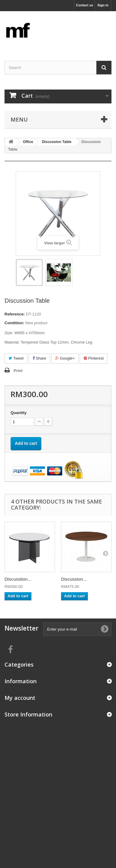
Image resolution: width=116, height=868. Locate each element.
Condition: (14, 323)
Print (18, 371)
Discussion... (74, 579)
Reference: (15, 314)
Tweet (16, 358)
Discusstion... (18, 579)
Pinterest (94, 358)
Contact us (84, 5)
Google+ (65, 358)
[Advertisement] (58, 780)
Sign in (103, 5)
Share (39, 358)
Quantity (19, 413)
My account (20, 698)
